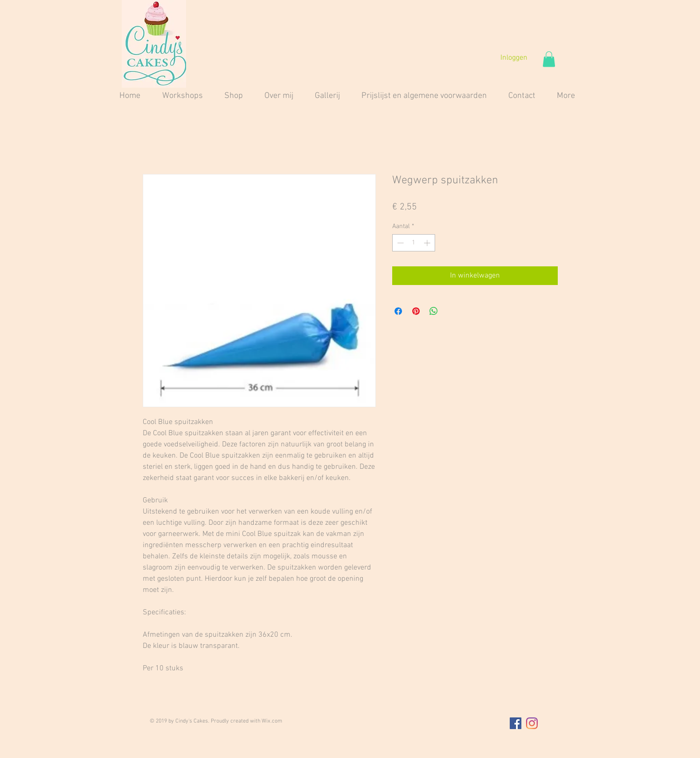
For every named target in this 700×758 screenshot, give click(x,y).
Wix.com (272, 721)
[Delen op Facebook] (398, 311)
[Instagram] (532, 723)
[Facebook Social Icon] (516, 723)
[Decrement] (399, 243)
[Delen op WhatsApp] (434, 311)
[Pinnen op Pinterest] (416, 311)
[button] (549, 59)
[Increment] (428, 243)
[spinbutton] (414, 243)
